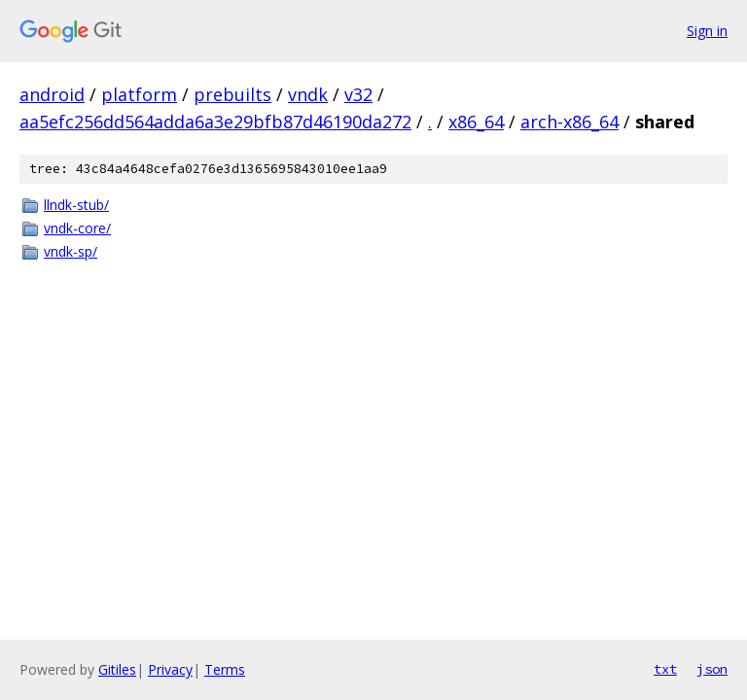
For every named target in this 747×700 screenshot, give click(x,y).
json (712, 669)
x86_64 (476, 122)
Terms (225, 669)
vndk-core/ (77, 228)
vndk (308, 94)
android (52, 94)
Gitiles (117, 669)
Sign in (707, 31)
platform (139, 94)
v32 (358, 94)
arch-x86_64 (569, 122)
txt (665, 669)
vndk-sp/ (71, 251)
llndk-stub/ (76, 205)
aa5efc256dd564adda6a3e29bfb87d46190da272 (215, 122)
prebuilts (232, 94)
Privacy (170, 669)
